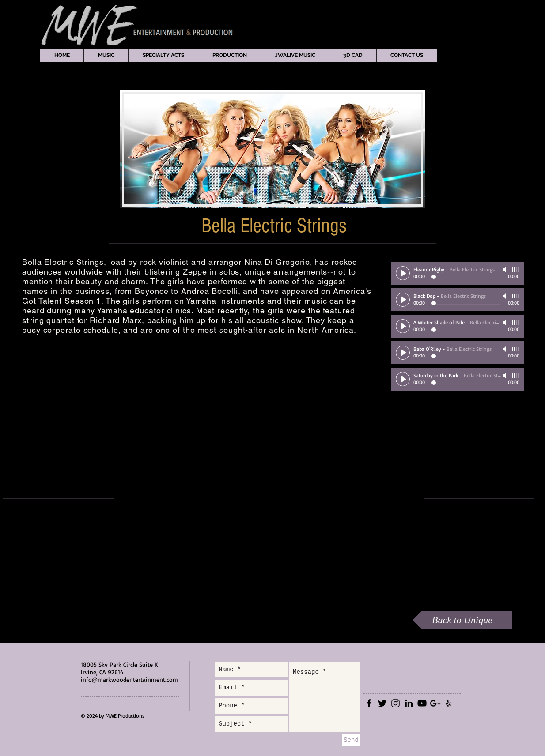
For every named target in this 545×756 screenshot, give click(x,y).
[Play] (403, 273)
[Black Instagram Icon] (396, 703)
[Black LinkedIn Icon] (409, 703)
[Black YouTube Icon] (422, 703)
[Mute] (505, 270)
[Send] (351, 740)
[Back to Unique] (462, 620)
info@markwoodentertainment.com (129, 679)
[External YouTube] (269, 499)
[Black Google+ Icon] (435, 703)
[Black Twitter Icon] (382, 703)
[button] (106, 55)
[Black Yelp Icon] (448, 703)
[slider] (515, 270)
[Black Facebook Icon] (369, 703)
